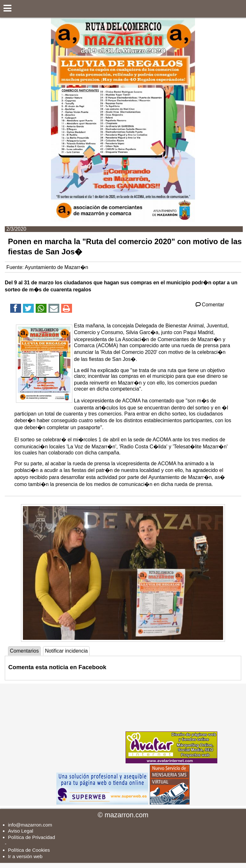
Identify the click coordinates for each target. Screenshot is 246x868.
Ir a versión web (25, 856)
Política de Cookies (29, 850)
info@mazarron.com (30, 825)
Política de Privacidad (32, 837)
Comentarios (24, 651)
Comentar (210, 305)
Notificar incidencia (66, 651)
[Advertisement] (76, 723)
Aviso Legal (21, 831)
